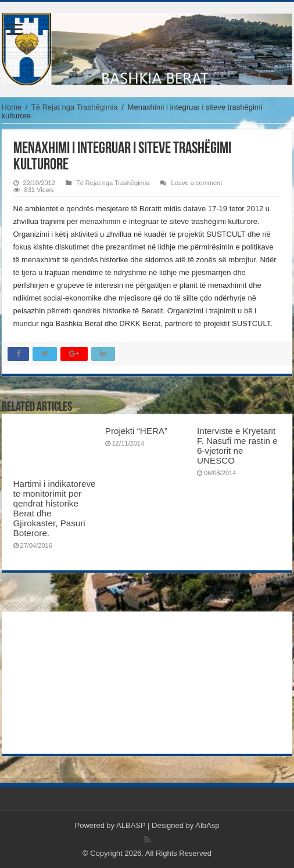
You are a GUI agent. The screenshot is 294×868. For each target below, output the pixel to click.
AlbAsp (207, 825)
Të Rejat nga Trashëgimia (75, 107)
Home (12, 107)
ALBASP (131, 825)
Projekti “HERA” (136, 431)
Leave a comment (196, 183)
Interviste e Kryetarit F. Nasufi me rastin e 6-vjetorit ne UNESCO (237, 446)
